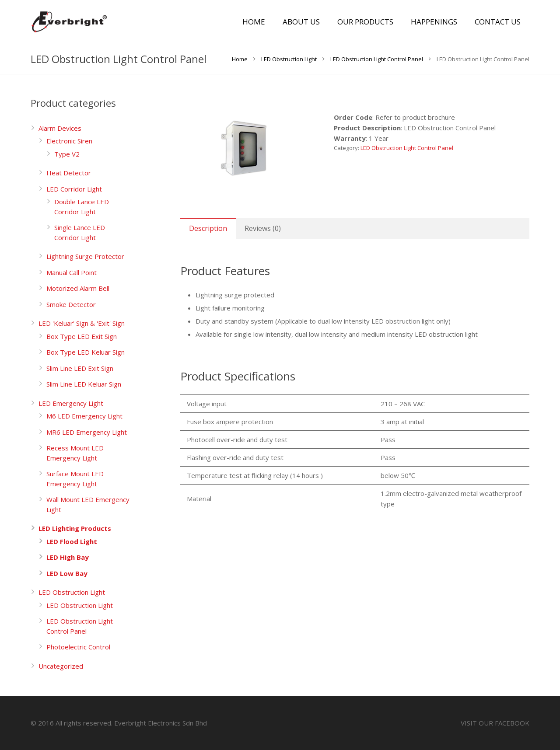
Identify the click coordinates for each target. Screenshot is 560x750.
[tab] (208, 228)
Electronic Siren (69, 141)
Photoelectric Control (78, 647)
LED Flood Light (72, 541)
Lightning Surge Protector (85, 256)
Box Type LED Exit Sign (82, 336)
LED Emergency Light (71, 403)
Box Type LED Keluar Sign (86, 352)
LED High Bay (68, 557)
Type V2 (67, 154)
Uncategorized (61, 666)
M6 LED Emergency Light (84, 416)
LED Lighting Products (75, 528)
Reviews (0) (263, 228)
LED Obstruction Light (72, 592)
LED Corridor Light (74, 189)
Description (208, 228)
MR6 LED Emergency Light (87, 432)
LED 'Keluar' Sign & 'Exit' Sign (82, 323)
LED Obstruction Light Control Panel (407, 148)
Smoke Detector (71, 304)
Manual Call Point (72, 272)
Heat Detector (69, 173)
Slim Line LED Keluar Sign (84, 384)
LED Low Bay (67, 573)
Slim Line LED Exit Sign (80, 368)
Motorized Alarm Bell (78, 288)
